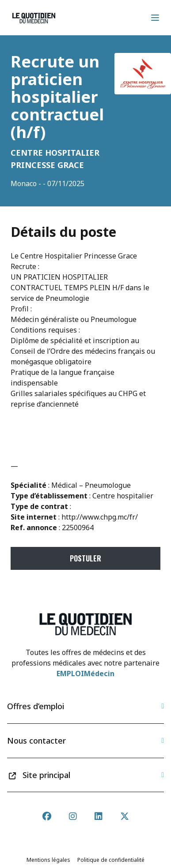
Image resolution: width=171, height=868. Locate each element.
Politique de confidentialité (111, 860)
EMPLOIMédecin (85, 673)
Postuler (85, 558)
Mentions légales (48, 860)
